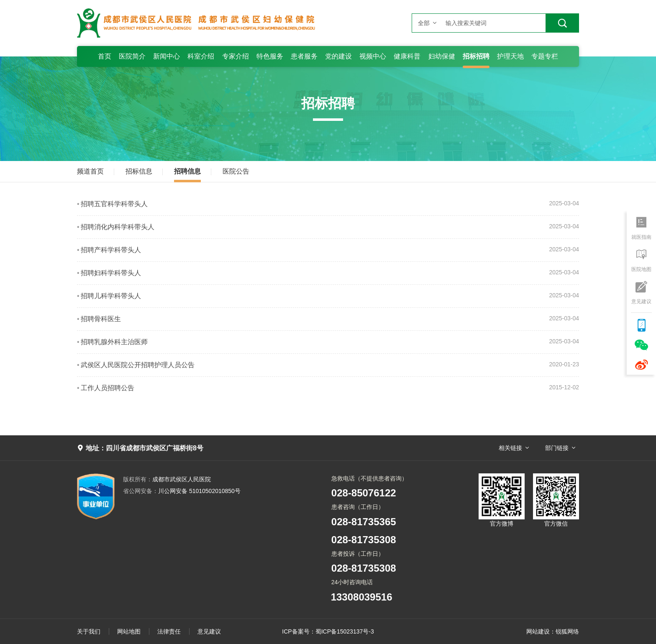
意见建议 (209, 631)
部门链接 (557, 448)
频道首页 (90, 171)
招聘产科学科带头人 (111, 250)
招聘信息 (187, 171)
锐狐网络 (567, 631)
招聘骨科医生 (101, 319)
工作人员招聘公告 (108, 388)
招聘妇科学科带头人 (111, 273)
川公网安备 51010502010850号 (182, 491)
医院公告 (236, 171)
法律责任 (169, 631)
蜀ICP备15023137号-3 (345, 631)
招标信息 (139, 171)
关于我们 (89, 631)
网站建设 (538, 631)
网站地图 (129, 631)
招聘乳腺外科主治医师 (114, 342)
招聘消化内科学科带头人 (118, 227)
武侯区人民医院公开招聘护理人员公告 (138, 365)
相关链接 (510, 448)
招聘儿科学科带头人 (111, 296)
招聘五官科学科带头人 (114, 204)
